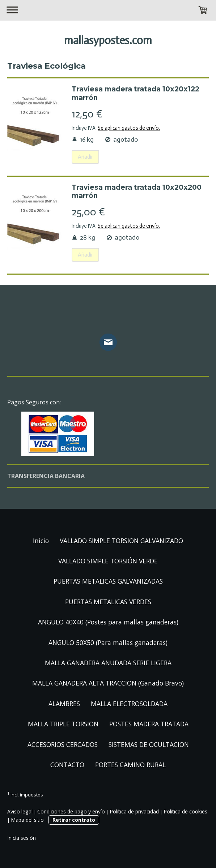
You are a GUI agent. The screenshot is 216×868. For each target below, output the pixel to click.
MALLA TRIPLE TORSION (63, 724)
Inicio (41, 541)
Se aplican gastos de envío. (129, 128)
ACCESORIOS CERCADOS (63, 744)
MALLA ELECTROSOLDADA (129, 704)
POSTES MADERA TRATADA (149, 724)
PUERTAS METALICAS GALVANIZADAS (108, 581)
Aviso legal (20, 811)
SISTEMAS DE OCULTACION (149, 744)
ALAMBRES (64, 704)
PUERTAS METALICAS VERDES (108, 602)
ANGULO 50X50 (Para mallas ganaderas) (108, 643)
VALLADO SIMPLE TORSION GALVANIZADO (121, 541)
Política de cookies (185, 811)
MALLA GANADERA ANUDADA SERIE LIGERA (108, 663)
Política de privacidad (134, 811)
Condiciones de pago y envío (71, 811)
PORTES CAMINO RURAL (130, 765)
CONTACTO (67, 765)
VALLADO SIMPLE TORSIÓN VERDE (108, 561)
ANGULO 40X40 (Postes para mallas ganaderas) (108, 622)
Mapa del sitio (27, 820)
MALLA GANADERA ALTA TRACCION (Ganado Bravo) (108, 683)
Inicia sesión (22, 838)
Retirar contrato (74, 820)
